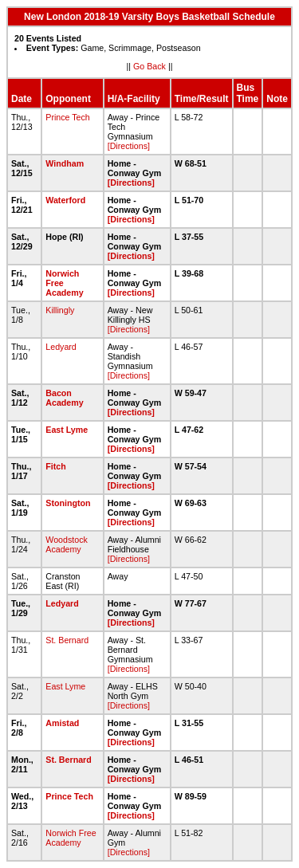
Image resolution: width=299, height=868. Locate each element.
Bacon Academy (64, 398)
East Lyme (67, 430)
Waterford (65, 200)
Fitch (55, 466)
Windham (65, 163)
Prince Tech (67, 117)
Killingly (60, 310)
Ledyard (61, 347)
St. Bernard (67, 640)
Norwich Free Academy (71, 838)
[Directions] (129, 146)
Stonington (68, 503)
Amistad (62, 723)
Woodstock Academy (67, 544)
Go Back (149, 66)
